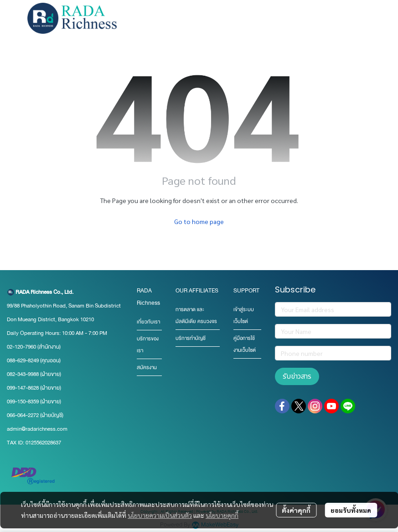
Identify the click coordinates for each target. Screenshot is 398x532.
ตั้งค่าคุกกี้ (296, 510)
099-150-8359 (23, 402)
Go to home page (199, 221)
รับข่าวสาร (297, 376)
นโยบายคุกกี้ (222, 515)
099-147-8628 (23, 388)
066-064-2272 (23, 415)
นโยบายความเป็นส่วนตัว (160, 515)
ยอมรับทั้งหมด (351, 510)
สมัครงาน (147, 368)
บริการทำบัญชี (191, 338)
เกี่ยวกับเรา (148, 322)
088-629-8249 (23, 360)
